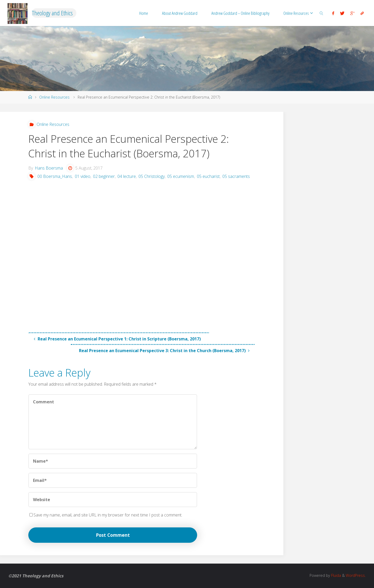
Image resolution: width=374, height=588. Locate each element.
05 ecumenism (181, 176)
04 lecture (127, 176)
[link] (321, 13)
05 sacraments (236, 176)
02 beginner (104, 176)
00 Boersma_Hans (55, 176)
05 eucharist (208, 176)
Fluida (336, 575)
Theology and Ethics (52, 13)
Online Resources (54, 97)
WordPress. (356, 575)
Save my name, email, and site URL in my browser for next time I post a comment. (106, 515)
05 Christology (152, 176)
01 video (83, 176)
